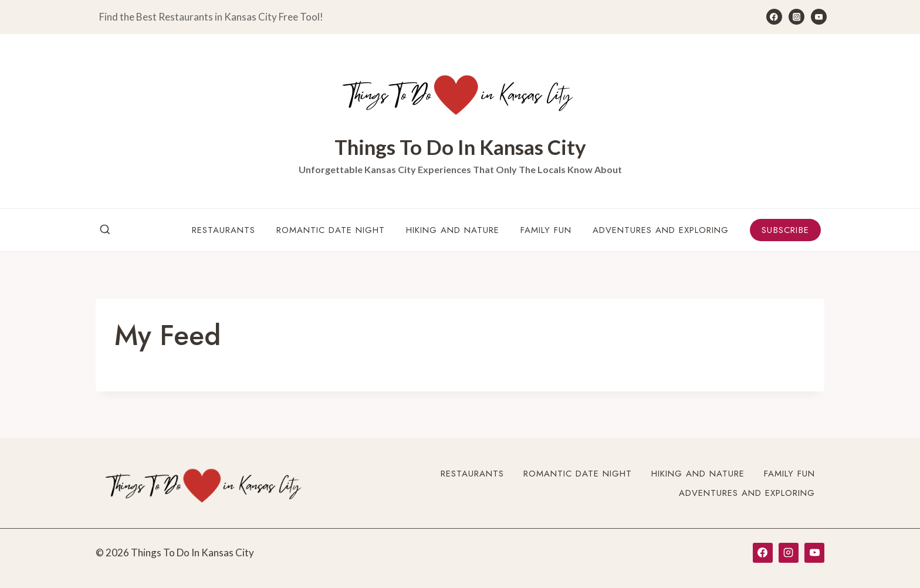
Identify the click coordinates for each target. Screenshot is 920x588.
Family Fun (546, 230)
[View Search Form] (105, 230)
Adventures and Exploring (661, 230)
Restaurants (224, 230)
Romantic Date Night (331, 230)
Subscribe (785, 230)
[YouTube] (819, 17)
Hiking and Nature (453, 230)
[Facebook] (774, 17)
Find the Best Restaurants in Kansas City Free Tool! (211, 17)
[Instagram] (796, 17)
